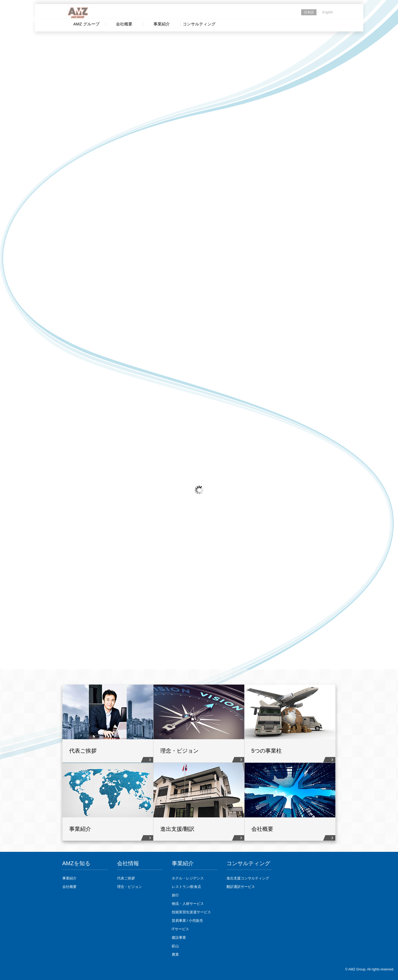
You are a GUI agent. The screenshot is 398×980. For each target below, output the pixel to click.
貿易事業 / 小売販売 (188, 921)
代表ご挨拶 (126, 878)
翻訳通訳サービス (241, 887)
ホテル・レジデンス (188, 878)
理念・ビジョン (130, 887)
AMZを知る (76, 863)
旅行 (175, 895)
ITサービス (181, 929)
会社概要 (69, 887)
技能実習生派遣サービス (191, 912)
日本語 (309, 12)
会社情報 (128, 863)
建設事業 (179, 938)
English (328, 12)
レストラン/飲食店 (187, 887)
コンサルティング (248, 863)
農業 (175, 954)
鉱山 (175, 946)
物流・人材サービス (188, 904)
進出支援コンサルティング (248, 878)
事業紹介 (69, 878)
